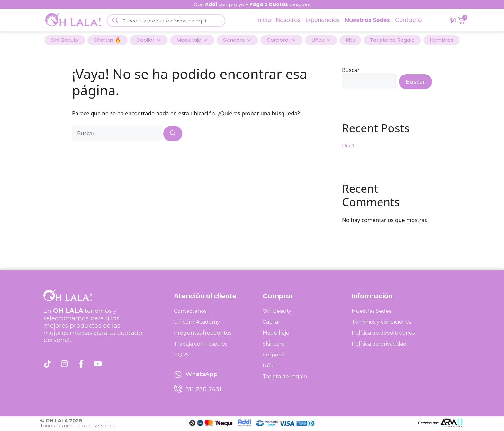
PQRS (182, 355)
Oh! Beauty (277, 311)
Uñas (269, 366)
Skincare (274, 344)
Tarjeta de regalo (285, 377)
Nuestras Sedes (371, 311)
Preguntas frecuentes (203, 333)
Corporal (274, 355)
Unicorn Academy (197, 322)
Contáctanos (190, 311)
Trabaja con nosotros (201, 344)
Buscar (351, 70)
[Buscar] (173, 134)
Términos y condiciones (381, 322)
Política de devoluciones (383, 333)
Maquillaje (276, 333)
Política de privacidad (379, 344)
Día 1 (348, 145)
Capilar (271, 322)
